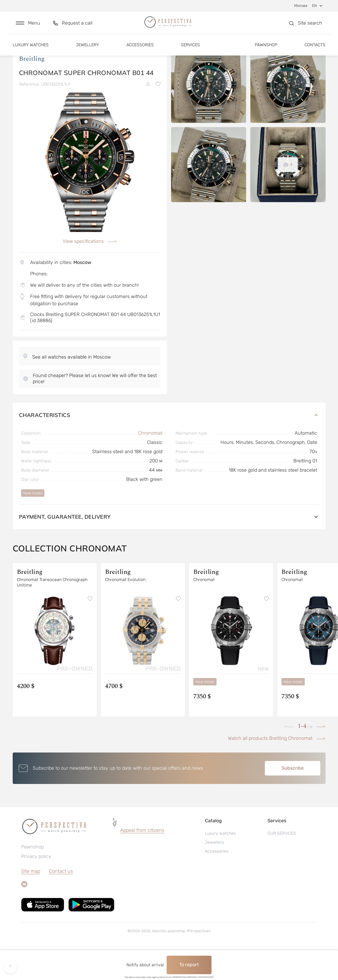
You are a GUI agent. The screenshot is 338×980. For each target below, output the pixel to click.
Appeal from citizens (142, 861)
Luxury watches (31, 50)
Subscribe (293, 799)
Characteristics (169, 446)
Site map (31, 902)
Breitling (32, 90)
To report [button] (189, 965)
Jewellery (87, 50)
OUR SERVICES (282, 864)
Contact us (61, 902)
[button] (28, 25)
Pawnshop (266, 50)
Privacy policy (36, 887)
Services (190, 50)
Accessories (140, 50)
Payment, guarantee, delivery (169, 548)
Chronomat (150, 464)
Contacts (315, 50)
